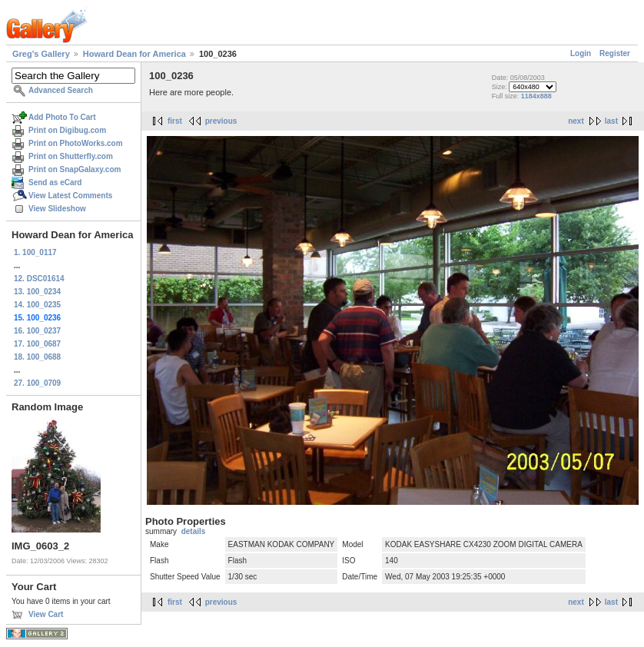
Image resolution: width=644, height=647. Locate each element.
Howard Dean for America (134, 54)
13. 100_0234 (37, 292)
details (194, 531)
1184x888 (536, 96)
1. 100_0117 (35, 252)
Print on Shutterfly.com (71, 156)
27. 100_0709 (37, 383)
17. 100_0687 (37, 344)
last (611, 121)
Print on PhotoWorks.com (76, 143)
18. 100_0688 (37, 357)
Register (615, 53)
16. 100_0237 (37, 331)
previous (221, 121)
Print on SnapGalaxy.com (75, 169)
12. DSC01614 (39, 279)
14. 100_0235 (37, 305)
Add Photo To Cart (62, 117)
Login (581, 53)
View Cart (46, 614)
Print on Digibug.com (67, 130)
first (175, 121)
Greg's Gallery (41, 54)
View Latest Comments (70, 196)
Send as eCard (55, 182)
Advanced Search (61, 90)
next (576, 121)
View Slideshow (57, 209)
